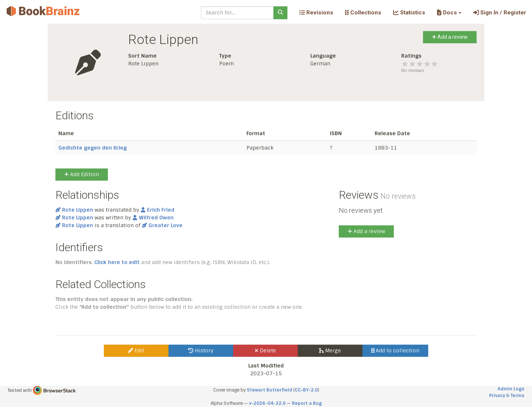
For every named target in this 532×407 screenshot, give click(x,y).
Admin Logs (511, 389)
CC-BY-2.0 (306, 390)
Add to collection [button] (395, 350)
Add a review (450, 37)
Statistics (409, 13)
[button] (449, 13)
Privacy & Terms (507, 396)
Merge (330, 350)
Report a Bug (307, 403)
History (201, 350)
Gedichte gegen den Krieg (93, 148)
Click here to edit (117, 262)
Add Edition (82, 174)
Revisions (316, 13)
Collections (363, 13)
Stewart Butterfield (270, 390)
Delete (265, 350)
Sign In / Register (500, 13)
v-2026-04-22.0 (267, 403)
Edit (136, 350)
